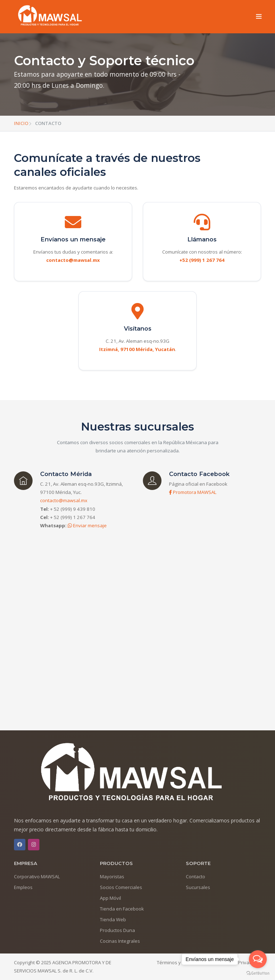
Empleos (23, 887)
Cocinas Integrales (120, 941)
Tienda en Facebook (122, 909)
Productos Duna (117, 930)
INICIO (21, 123)
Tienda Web (113, 919)
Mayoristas (112, 876)
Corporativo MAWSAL (37, 876)
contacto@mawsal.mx (64, 500)
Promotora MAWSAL (193, 492)
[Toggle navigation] (259, 17)
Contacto (196, 876)
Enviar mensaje (87, 525)
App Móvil (110, 898)
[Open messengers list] (258, 959)
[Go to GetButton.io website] (258, 973)
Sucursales (198, 887)
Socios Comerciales (121, 887)
